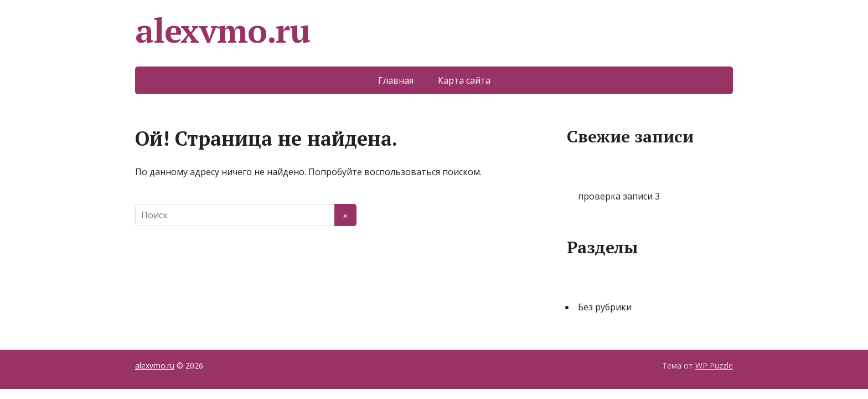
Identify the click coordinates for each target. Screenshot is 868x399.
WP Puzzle (714, 365)
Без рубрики (605, 307)
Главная (396, 80)
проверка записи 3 (619, 196)
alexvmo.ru (223, 30)
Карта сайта (464, 80)
